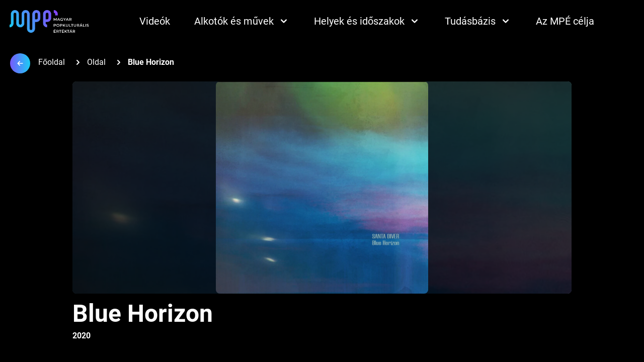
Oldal (96, 62)
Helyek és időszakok (367, 21)
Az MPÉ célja (565, 21)
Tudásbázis (478, 21)
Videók (155, 21)
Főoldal (52, 62)
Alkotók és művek (242, 21)
